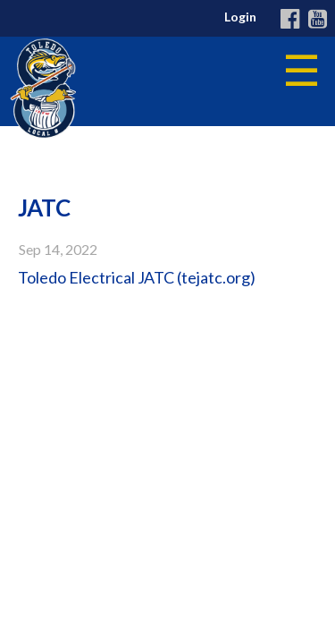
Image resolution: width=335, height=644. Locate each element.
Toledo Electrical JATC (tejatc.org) (137, 277)
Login (240, 17)
